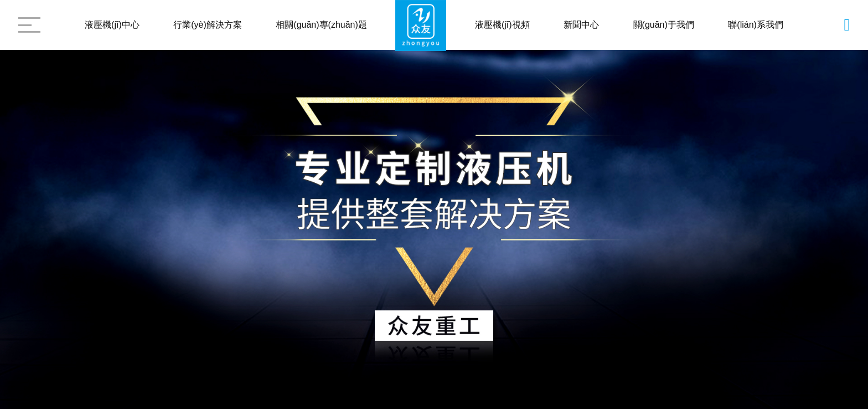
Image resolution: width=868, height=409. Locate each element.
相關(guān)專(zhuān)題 (321, 25)
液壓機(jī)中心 (112, 25)
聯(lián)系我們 (756, 25)
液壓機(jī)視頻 (502, 25)
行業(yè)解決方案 (208, 25)
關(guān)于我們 (664, 25)
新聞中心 (581, 25)
